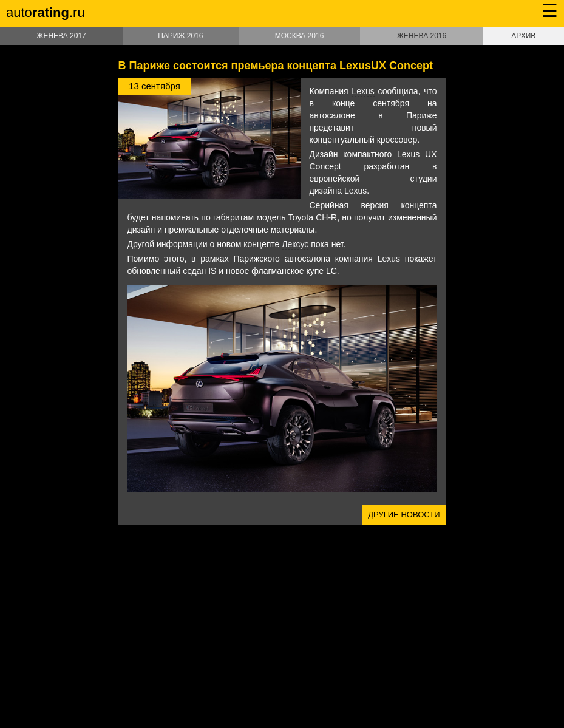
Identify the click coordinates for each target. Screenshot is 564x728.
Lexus (363, 91)
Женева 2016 (422, 36)
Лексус (295, 244)
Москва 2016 (300, 36)
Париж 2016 (180, 36)
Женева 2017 (61, 36)
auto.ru (46, 12)
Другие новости (404, 515)
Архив (523, 36)
